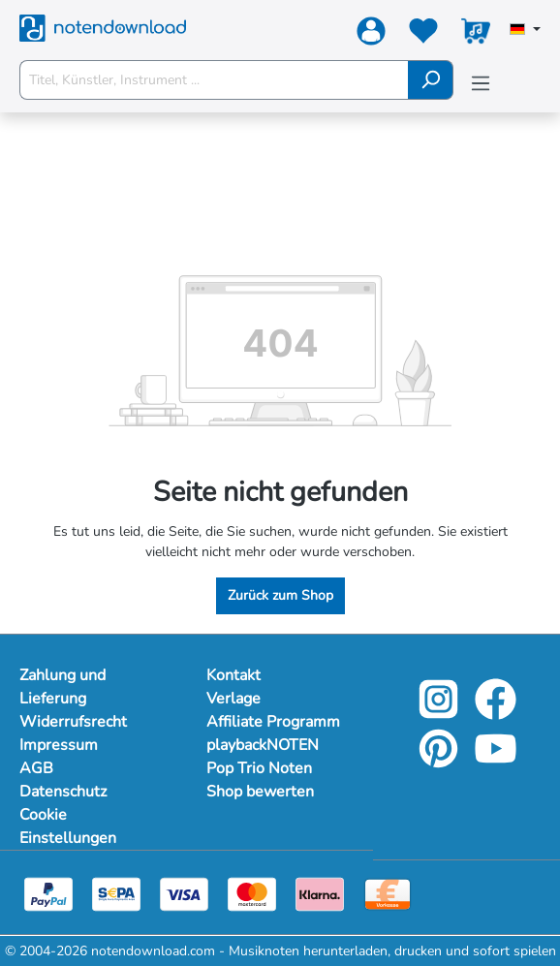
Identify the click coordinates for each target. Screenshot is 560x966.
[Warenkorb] (476, 35)
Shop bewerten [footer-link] (260, 792)
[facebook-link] (496, 713)
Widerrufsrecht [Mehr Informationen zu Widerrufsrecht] (73, 722)
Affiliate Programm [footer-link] (273, 722)
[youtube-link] (496, 762)
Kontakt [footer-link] (233, 675)
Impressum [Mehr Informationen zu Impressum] (59, 745)
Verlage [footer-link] (233, 699)
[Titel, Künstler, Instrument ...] (214, 80)
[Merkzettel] (423, 35)
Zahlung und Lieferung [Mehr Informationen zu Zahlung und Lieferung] (62, 687)
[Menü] (481, 84)
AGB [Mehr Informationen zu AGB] (36, 768)
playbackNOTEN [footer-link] (263, 745)
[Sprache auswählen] (525, 31)
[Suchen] (431, 80)
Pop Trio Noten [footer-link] (259, 768)
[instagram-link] (440, 713)
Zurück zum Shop (280, 595)
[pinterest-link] (440, 762)
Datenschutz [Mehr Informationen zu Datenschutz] (63, 792)
